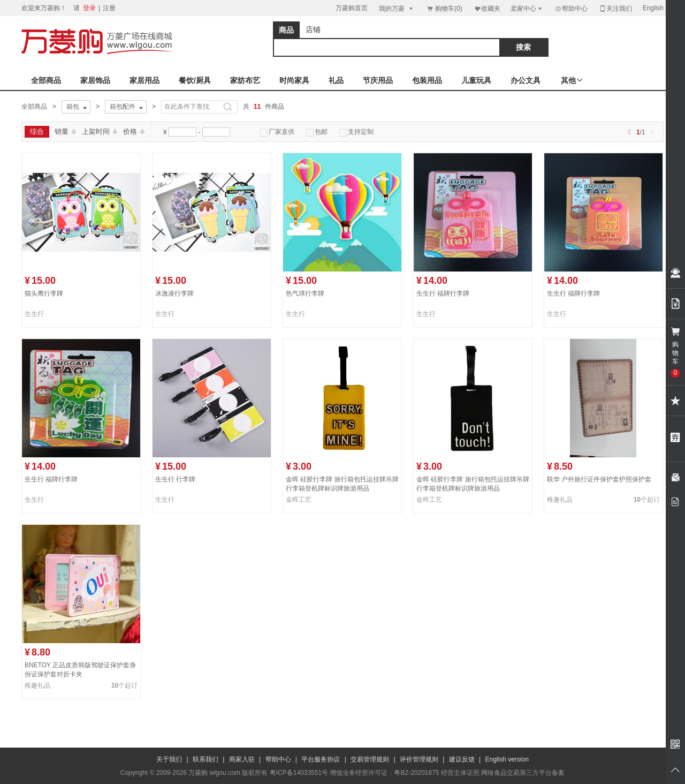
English (653, 8)
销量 (66, 131)
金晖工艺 (299, 500)
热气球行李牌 (305, 293)
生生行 (34, 314)
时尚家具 (294, 80)
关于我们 (169, 759)
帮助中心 (571, 9)
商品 (286, 30)
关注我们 (615, 8)
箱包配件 (127, 107)
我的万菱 (397, 8)
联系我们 (205, 759)
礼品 (336, 80)
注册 (109, 8)
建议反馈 (462, 759)
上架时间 (100, 131)
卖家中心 (527, 8)
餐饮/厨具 (195, 80)
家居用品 (144, 80)
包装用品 (427, 80)
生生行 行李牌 (175, 479)
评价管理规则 (419, 759)
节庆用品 (378, 80)
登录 (89, 8)
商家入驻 (242, 759)
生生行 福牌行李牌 (443, 293)
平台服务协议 (321, 759)
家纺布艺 (245, 80)
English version (507, 759)
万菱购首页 (352, 8)
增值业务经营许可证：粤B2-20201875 (384, 773)
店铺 (313, 29)
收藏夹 (487, 8)
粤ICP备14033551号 (299, 773)
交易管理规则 (370, 759)
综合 (37, 131)
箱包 (78, 107)
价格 (134, 131)
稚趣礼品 (560, 500)
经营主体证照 (460, 773)
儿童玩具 (476, 80)
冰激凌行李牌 (174, 293)
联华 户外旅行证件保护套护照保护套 (599, 479)
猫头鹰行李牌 (44, 293)
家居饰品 (95, 80)
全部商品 (46, 80)
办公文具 (526, 80)
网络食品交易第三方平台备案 (523, 773)
